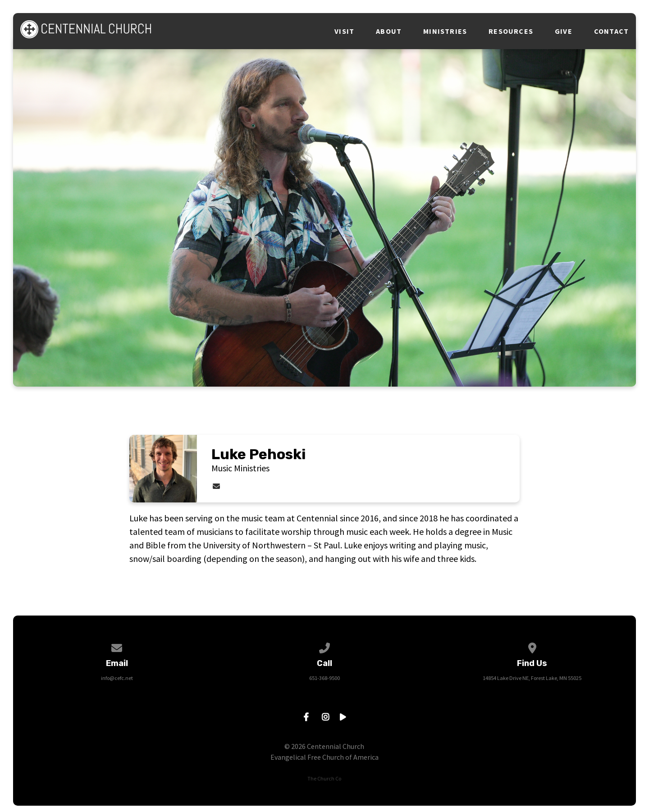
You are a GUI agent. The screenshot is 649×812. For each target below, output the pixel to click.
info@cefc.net (117, 678)
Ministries (445, 31)
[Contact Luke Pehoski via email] (216, 486)
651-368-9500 (324, 678)
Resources (511, 31)
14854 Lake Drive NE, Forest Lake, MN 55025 (532, 678)
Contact (611, 31)
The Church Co (324, 778)
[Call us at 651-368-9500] (324, 646)
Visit (344, 31)
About (389, 31)
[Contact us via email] (117, 646)
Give (564, 31)
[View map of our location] (532, 646)
